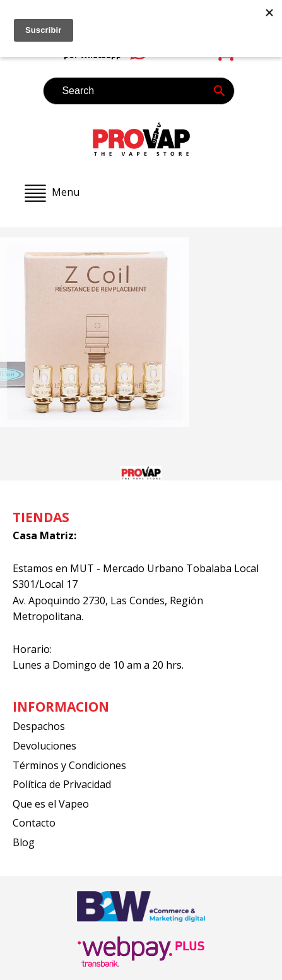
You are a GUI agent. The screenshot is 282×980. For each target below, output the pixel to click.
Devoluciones (44, 746)
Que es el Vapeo (51, 804)
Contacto (34, 823)
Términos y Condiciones (69, 765)
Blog (24, 842)
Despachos (39, 726)
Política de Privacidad (62, 784)
